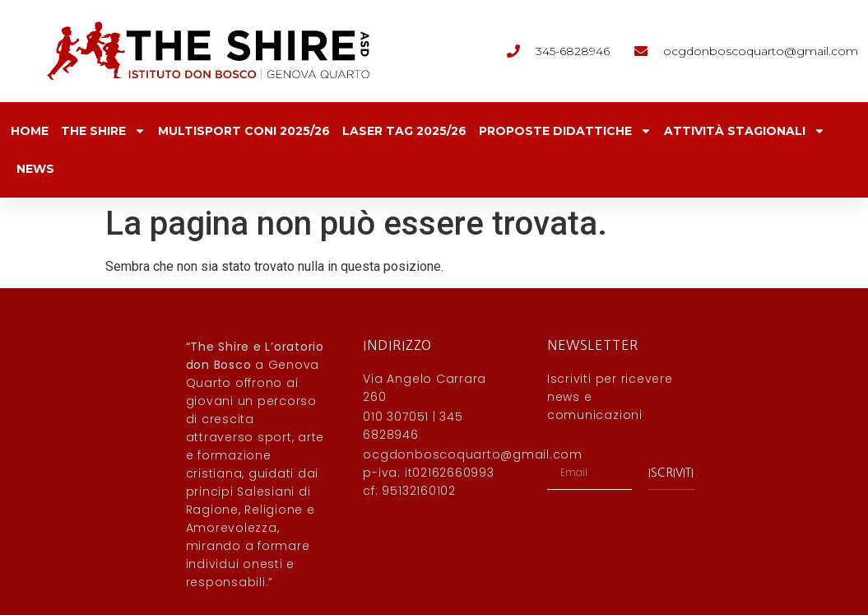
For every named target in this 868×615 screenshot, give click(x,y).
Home (30, 131)
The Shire (103, 131)
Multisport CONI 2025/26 (244, 131)
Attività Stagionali (745, 131)
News (35, 169)
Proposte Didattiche (565, 131)
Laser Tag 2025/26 (404, 131)
